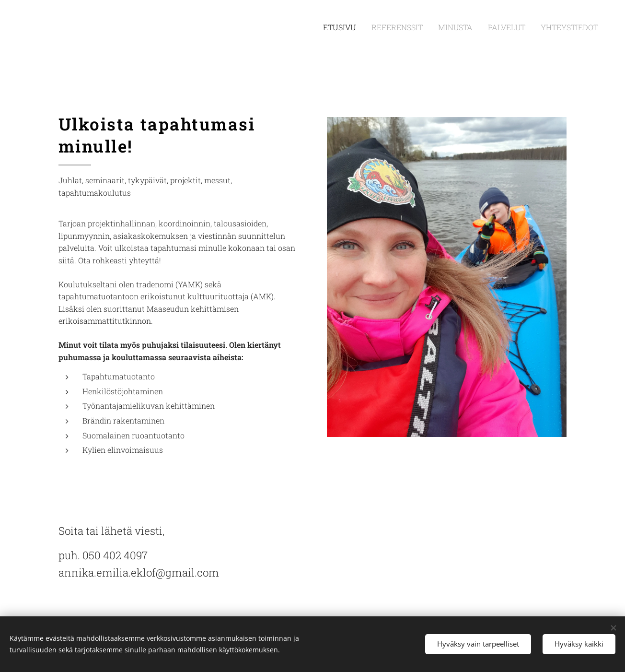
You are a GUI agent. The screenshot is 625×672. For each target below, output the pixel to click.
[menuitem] (364, 27)
